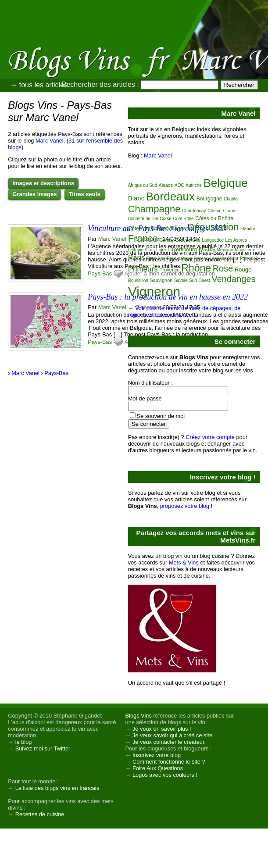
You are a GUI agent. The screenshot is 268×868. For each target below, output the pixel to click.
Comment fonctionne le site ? (169, 762)
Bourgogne (209, 199)
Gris (197, 240)
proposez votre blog (185, 506)
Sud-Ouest (200, 280)
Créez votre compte (210, 437)
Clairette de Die (143, 219)
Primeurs (143, 269)
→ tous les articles (39, 85)
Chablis (231, 199)
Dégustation (213, 227)
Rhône (196, 268)
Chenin (214, 211)
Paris (137, 258)
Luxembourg (182, 250)
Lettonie (136, 250)
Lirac (150, 250)
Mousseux (245, 250)
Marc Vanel (50, 141)
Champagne (154, 209)
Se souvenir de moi (161, 416)
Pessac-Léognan (210, 259)
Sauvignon (161, 280)
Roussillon (138, 280)
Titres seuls (85, 194)
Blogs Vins (139, 716)
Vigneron (154, 291)
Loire (161, 250)
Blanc (136, 198)
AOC (179, 185)
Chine (229, 211)
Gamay (167, 240)
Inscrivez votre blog (157, 755)
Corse (166, 219)
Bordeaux (170, 196)
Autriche (194, 185)
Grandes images (34, 194)
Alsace (166, 185)
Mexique (225, 250)
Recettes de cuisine (40, 814)
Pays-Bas (100, 273)
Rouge (243, 270)
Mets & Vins (184, 563)
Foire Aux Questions (158, 768)
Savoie (181, 280)
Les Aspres (236, 240)
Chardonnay (194, 211)
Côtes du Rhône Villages (157, 229)
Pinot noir (249, 259)
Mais (207, 249)
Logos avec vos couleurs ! (165, 775)
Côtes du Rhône (214, 218)
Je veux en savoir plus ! (162, 729)
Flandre (248, 229)
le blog (24, 742)
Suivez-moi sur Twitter (43, 748)
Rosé (223, 268)
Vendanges (233, 279)
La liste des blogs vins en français (57, 788)
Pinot (233, 259)
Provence (169, 270)
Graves (183, 240)
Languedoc (213, 240)
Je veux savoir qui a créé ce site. (173, 735)
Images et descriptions (43, 183)
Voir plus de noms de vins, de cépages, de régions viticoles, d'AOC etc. (184, 311)
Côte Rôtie (183, 219)
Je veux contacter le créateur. (169, 742)
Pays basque (179, 259)
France (143, 238)
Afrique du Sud (143, 185)
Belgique (225, 183)
